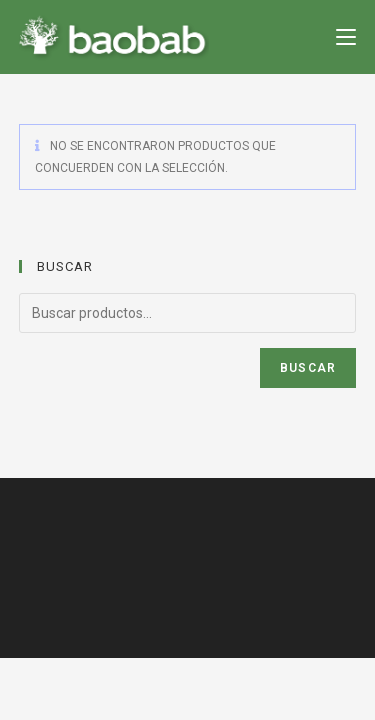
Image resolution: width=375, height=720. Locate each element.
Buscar (308, 368)
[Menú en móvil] (346, 36)
